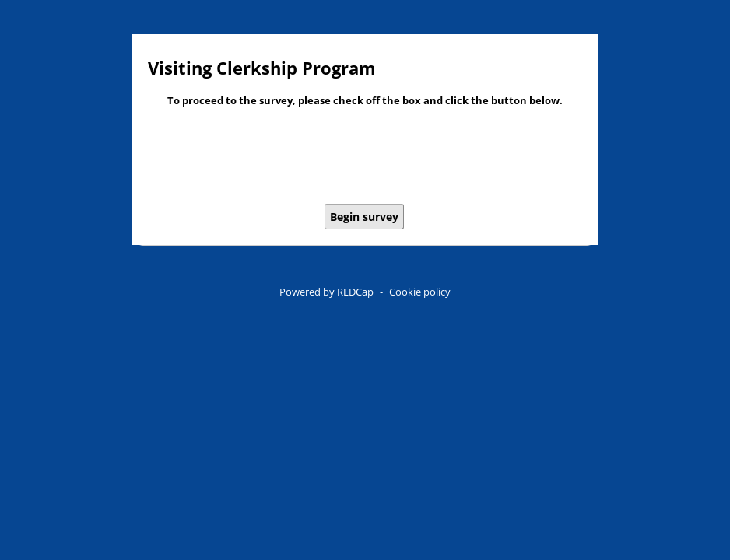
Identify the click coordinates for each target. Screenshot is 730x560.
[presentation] (365, 158)
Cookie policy (420, 292)
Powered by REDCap (326, 292)
